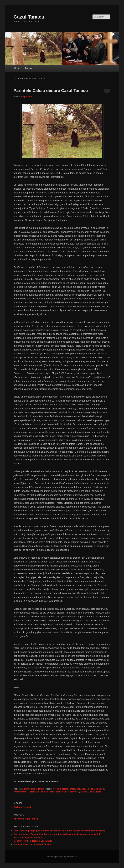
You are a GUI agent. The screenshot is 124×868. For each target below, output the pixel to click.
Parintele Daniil (47, 792)
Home (17, 68)
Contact (29, 68)
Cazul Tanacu (29, 17)
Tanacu (84, 792)
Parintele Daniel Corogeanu (26, 792)
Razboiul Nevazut (22, 807)
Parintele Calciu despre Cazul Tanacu (51, 91)
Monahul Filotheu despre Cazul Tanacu (33, 841)
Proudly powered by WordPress (62, 857)
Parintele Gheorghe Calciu (67, 792)
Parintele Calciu (97, 789)
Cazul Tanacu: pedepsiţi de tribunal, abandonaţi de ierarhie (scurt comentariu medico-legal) (59, 831)
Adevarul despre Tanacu (33, 789)
